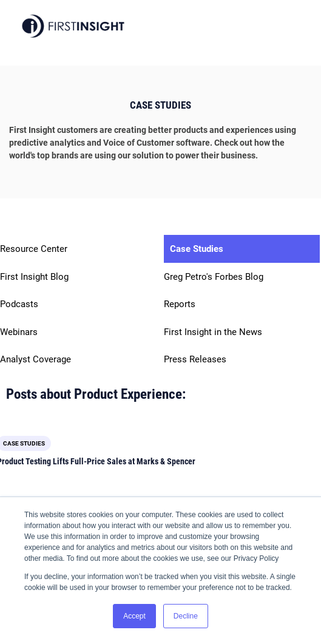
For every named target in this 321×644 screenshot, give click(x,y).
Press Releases (195, 359)
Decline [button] (186, 616)
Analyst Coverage (35, 359)
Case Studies (197, 249)
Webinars (19, 332)
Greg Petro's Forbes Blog (214, 277)
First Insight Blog (34, 277)
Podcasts (19, 304)
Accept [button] (134, 616)
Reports (180, 304)
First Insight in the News (213, 332)
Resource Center (34, 249)
